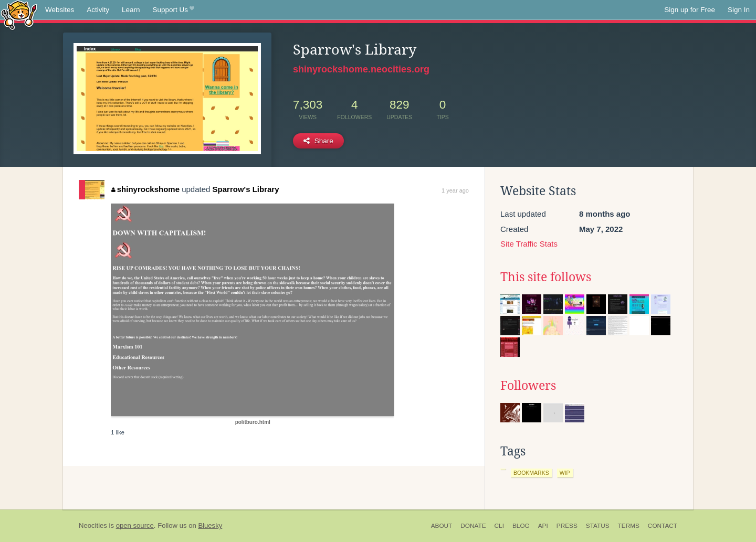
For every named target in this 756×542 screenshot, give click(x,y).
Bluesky (210, 525)
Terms (629, 526)
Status (598, 526)
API (543, 526)
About (442, 526)
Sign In (739, 10)
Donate (473, 526)
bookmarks (531, 473)
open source (135, 525)
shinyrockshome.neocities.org (361, 69)
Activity (98, 10)
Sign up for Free (690, 10)
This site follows (546, 277)
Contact (663, 526)
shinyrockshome (145, 189)
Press (567, 526)
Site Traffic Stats (529, 244)
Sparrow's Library (246, 189)
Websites (60, 10)
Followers (528, 386)
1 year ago (455, 190)
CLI (499, 526)
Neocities (93, 525)
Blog (521, 526)
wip (565, 473)
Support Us (174, 10)
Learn (131, 10)
